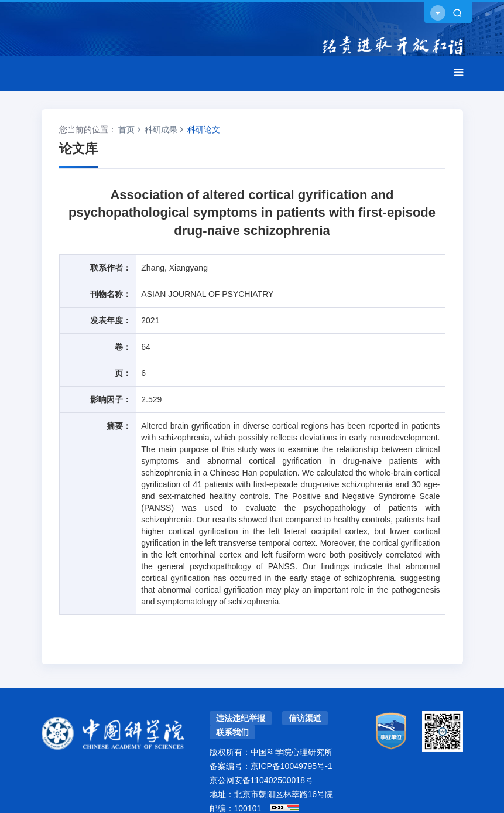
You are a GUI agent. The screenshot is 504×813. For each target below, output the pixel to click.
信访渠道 (305, 718)
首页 (126, 129)
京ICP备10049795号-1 (292, 766)
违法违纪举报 (241, 718)
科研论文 (204, 129)
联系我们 (232, 732)
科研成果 (161, 129)
